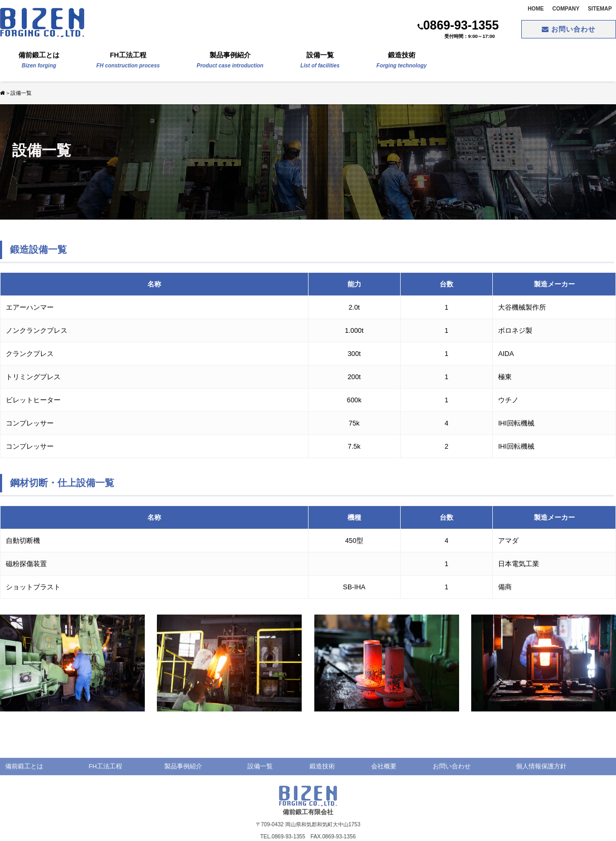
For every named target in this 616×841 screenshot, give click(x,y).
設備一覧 (320, 61)
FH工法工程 (128, 61)
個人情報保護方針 (541, 771)
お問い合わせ (569, 29)
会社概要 (384, 771)
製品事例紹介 (230, 61)
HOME (536, 9)
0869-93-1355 (458, 25)
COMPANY (566, 9)
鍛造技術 (402, 61)
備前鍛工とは (39, 61)
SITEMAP (600, 9)
